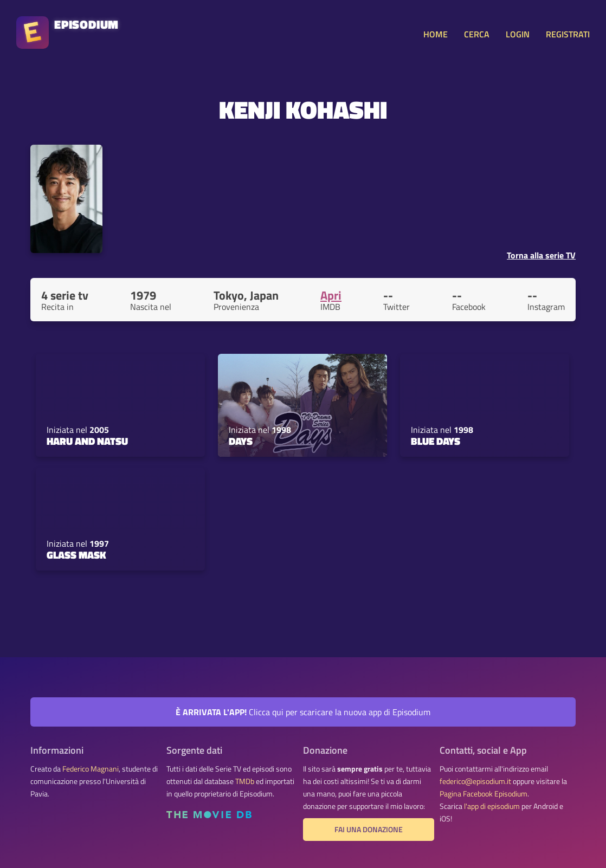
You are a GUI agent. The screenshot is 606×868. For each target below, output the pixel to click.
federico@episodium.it (475, 781)
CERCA (477, 34)
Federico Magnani (91, 769)
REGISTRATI (568, 34)
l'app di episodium (492, 806)
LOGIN (518, 34)
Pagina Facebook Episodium (483, 794)
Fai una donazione (369, 830)
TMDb (245, 781)
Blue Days (436, 441)
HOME (436, 34)
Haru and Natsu (87, 441)
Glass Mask (76, 555)
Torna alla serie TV (541, 255)
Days (241, 441)
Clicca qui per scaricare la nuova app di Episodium (303, 712)
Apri (331, 295)
